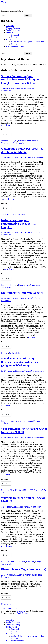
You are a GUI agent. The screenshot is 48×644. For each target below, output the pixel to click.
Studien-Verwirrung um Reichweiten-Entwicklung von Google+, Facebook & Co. (21, 79)
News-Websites (7, 215)
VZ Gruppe (35, 490)
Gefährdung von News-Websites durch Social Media (22, 150)
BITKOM (11, 562)
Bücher (9, 39)
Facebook (15, 35)
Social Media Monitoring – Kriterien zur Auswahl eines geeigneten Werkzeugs (19, 362)
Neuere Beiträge (9, 609)
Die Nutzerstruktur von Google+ (22, 293)
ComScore (21, 562)
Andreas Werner (20, 88)
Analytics (10, 26)
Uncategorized (7, 604)
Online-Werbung (13, 28)
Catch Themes (22, 613)
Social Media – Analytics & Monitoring (28, 42)
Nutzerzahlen (32, 141)
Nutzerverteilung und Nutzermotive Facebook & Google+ (18, 224)
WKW (43, 490)
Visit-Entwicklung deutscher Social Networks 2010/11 (24, 430)
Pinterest (15, 37)
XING (4, 492)
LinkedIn (22, 141)
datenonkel (6, 7)
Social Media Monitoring (32, 421)
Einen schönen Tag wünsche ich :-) (24, 569)
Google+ (14, 141)
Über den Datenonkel (15, 46)
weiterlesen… (7, 125)
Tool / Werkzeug (13, 30)
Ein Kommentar (37, 158)
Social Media (12, 33)
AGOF (4, 562)
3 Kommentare (35, 507)
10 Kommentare (37, 371)
